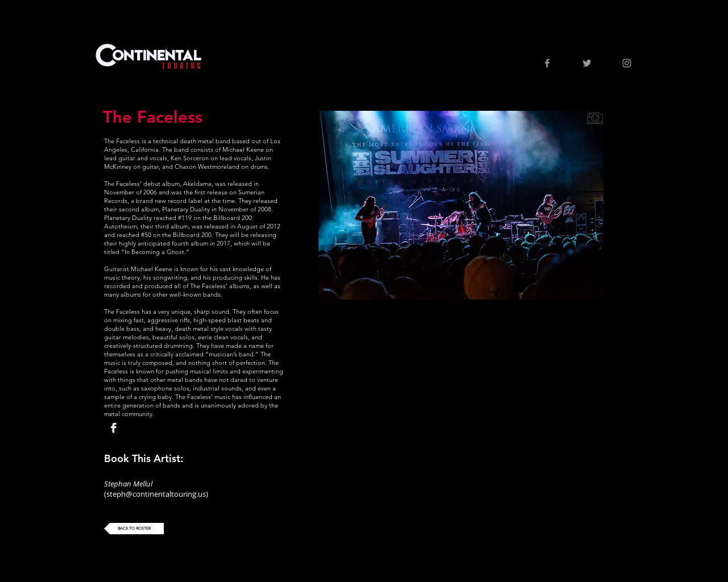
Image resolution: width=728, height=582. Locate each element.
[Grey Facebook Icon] (547, 63)
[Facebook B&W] (113, 428)
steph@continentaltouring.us (156, 494)
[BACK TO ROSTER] (134, 529)
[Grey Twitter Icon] (587, 63)
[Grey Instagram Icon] (627, 63)
